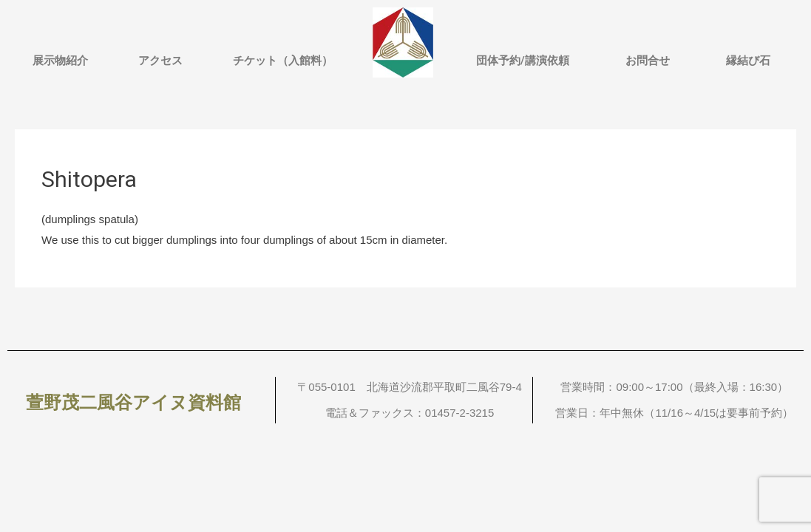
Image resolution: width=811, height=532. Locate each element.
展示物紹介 (60, 61)
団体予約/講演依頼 (523, 61)
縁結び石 (748, 61)
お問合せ (648, 61)
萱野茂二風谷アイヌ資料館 (133, 403)
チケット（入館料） (283, 61)
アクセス (160, 61)
